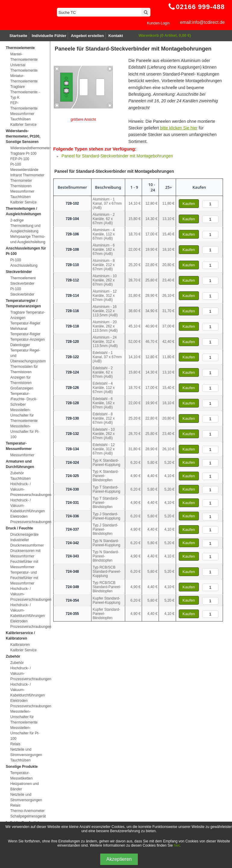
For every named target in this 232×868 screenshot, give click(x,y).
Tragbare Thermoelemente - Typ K (25, 92)
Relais (15, 744)
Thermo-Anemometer (27, 811)
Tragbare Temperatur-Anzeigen (28, 315)
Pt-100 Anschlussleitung (24, 263)
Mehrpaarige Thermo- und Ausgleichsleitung (28, 239)
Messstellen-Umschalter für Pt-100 (25, 432)
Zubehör (17, 473)
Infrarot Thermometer (27, 175)
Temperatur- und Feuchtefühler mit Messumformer (24, 578)
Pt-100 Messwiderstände (24, 167)
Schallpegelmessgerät (28, 816)
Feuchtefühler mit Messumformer (24, 564)
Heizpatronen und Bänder (25, 786)
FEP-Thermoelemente (24, 106)
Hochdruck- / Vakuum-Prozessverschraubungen (28, 489)
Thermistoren (21, 186)
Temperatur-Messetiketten (21, 776)
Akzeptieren (119, 859)
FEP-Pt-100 (20, 159)
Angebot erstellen (87, 36)
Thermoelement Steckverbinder (23, 281)
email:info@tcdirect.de (202, 22)
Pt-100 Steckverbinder (22, 292)
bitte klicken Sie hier (179, 128)
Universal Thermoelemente (24, 68)
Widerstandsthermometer (28, 148)
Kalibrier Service (23, 125)
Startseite (18, 36)
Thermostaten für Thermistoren (24, 369)
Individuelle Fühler (49, 36)
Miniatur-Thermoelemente (24, 79)
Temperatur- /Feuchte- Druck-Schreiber (24, 399)
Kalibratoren (20, 645)
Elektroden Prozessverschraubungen (28, 519)
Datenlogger (20, 345)
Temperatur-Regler (25, 323)
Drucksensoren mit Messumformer (25, 553)
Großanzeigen (22, 388)
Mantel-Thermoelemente (24, 57)
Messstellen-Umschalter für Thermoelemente (24, 415)
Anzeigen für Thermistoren (21, 380)
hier (176, 845)
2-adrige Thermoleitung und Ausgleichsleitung (25, 226)
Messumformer (22, 114)
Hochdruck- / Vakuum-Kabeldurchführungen (28, 506)
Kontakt (116, 36)
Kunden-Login (158, 23)
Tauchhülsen (20, 119)
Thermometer (21, 181)
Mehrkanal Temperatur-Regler (25, 331)
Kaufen (189, 204)
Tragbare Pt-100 (23, 153)
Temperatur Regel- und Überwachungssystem (28, 356)
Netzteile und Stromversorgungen (26, 752)
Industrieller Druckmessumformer (27, 543)
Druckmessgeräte (24, 535)
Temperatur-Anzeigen (28, 339)
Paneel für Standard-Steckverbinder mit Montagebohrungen (117, 156)
